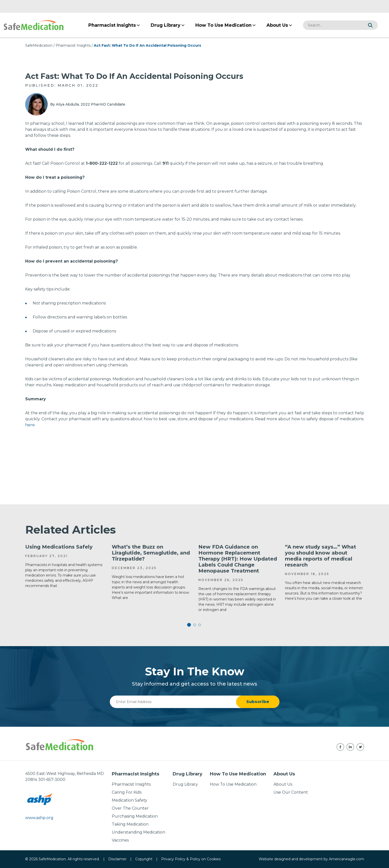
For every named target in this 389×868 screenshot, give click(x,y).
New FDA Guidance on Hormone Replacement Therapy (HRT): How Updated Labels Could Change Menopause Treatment (238, 559)
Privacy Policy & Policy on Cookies (191, 859)
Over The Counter (130, 808)
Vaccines (120, 840)
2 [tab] (195, 625)
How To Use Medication (233, 784)
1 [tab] (190, 625)
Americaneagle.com (346, 859)
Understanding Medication (138, 832)
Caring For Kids (127, 792)
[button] (370, 25)
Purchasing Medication (135, 816)
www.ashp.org (39, 818)
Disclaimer (117, 859)
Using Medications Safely (59, 547)
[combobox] (333, 25)
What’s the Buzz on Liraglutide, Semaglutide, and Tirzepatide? (151, 553)
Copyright (144, 859)
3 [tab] (200, 625)
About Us (283, 784)
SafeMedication (39, 45)
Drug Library (185, 784)
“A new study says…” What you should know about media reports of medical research (321, 556)
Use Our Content (291, 792)
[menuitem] (112, 25)
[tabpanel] (65, 566)
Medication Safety (130, 800)
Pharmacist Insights (73, 45)
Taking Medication (130, 824)
